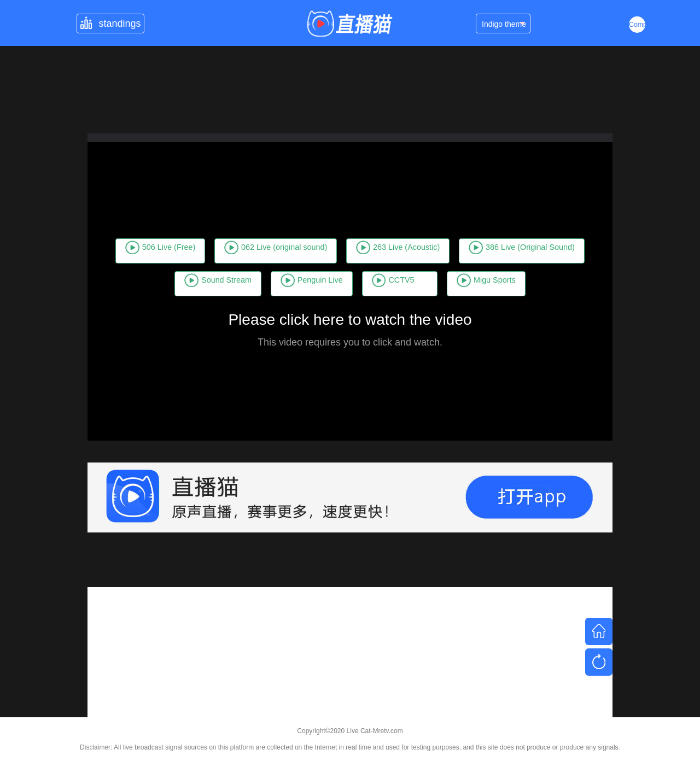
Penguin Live (453, 267)
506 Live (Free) (195, 235)
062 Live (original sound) (340, 235)
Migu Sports (350, 300)
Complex (637, 25)
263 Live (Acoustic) (495, 235)
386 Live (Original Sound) (193, 267)
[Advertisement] (350, 664)
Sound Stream (339, 267)
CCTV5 (549, 267)
